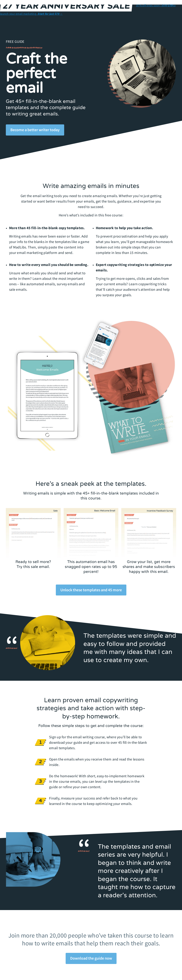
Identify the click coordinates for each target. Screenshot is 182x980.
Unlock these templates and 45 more (91, 590)
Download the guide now (91, 958)
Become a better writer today (35, 130)
